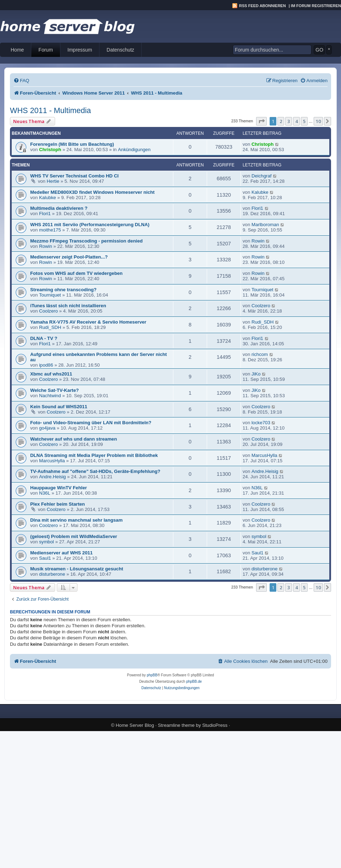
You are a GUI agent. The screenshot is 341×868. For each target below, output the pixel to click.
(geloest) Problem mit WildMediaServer (74, 536)
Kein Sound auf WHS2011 (59, 407)
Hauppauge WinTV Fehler (59, 488)
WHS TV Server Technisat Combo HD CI (74, 176)
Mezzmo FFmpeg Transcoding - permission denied (86, 241)
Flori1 (45, 214)
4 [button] (296, 121)
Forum (45, 50)
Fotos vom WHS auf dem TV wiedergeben (76, 273)
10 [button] (318, 121)
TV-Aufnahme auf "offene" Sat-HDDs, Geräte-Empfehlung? (95, 471)
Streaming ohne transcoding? (63, 290)
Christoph (50, 150)
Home (17, 50)
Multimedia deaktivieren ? (59, 208)
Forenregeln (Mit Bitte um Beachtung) (72, 144)
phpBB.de (194, 681)
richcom (260, 354)
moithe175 (50, 230)
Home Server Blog (135, 725)
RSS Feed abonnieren (262, 6)
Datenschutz (120, 50)
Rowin (46, 246)
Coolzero (48, 311)
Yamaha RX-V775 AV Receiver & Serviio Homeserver (88, 322)
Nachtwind (50, 396)
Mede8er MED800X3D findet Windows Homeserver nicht (92, 192)
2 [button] (281, 121)
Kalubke (48, 198)
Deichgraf (261, 176)
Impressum (80, 50)
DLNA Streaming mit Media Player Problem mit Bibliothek (94, 455)
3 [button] (289, 121)
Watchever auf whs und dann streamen (74, 439)
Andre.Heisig (53, 477)
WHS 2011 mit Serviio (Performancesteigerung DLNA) (90, 225)
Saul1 (45, 558)
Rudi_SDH (50, 327)
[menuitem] (21, 81)
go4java (47, 428)
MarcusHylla (52, 461)
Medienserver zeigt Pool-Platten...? (69, 257)
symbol (47, 542)
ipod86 (46, 365)
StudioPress (215, 725)
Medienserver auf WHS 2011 (61, 553)
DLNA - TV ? (44, 338)
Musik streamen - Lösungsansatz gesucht (77, 569)
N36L (45, 493)
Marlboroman (265, 225)
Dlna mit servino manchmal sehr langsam (76, 520)
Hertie (53, 181)
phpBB (152, 675)
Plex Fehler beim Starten (58, 504)
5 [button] (304, 121)
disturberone (52, 574)
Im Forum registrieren (316, 6)
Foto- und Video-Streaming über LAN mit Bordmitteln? (91, 423)
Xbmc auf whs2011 (51, 374)
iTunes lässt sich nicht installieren (68, 306)
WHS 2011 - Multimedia (50, 110)
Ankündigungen (134, 150)
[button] (261, 121)
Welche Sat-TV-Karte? (55, 390)
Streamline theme (176, 725)
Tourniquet (50, 295)
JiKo (256, 374)
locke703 (261, 423)
